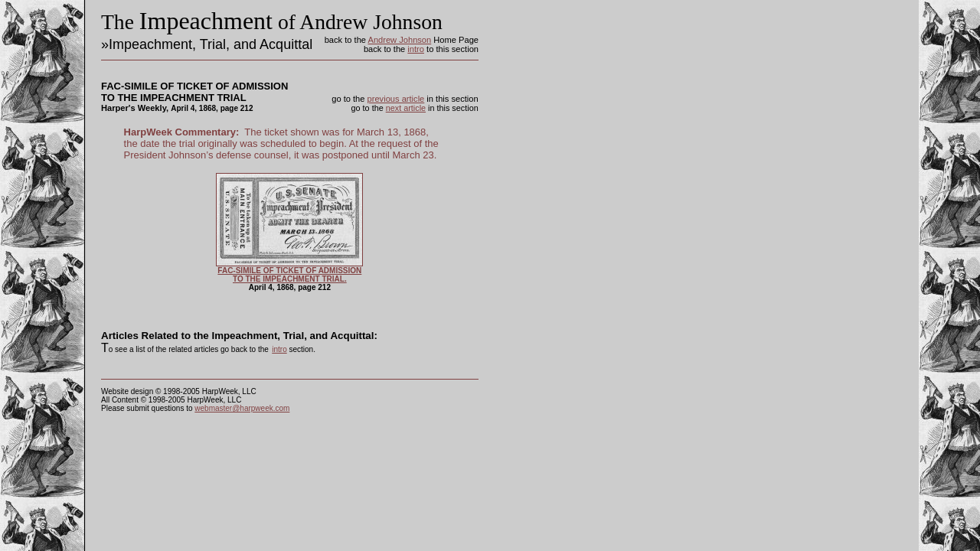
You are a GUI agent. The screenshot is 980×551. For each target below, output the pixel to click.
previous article (396, 99)
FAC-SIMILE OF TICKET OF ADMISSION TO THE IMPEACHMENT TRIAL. (289, 275)
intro (416, 49)
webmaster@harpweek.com (242, 408)
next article (406, 108)
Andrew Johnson (399, 40)
